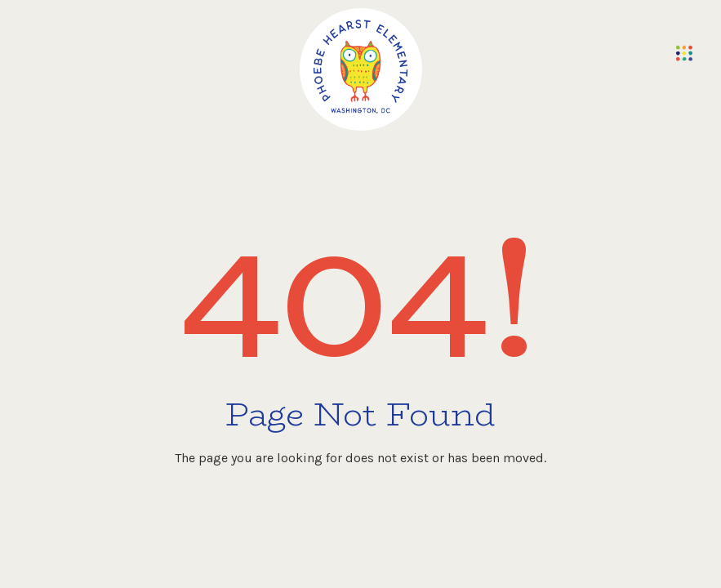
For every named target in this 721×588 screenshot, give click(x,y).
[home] (361, 69)
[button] (684, 53)
